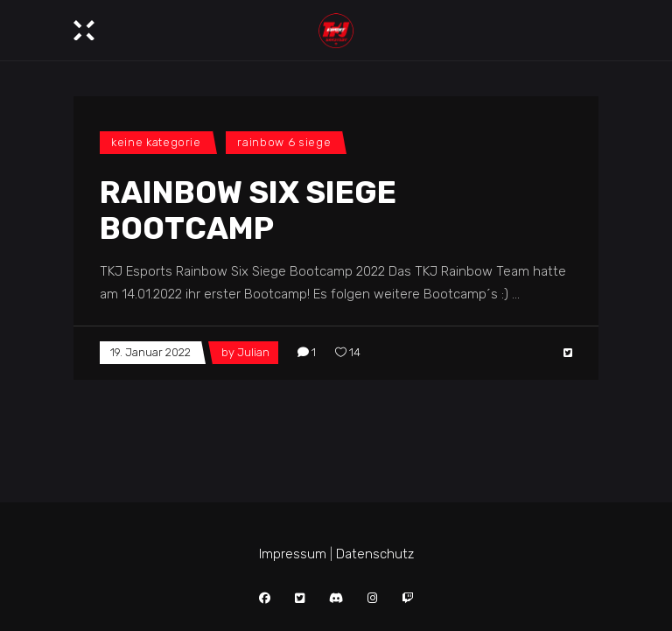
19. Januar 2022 (150, 352)
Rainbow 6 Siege (284, 142)
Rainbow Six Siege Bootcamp (248, 210)
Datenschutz (375, 554)
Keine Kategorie (156, 142)
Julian (253, 352)
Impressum (293, 554)
